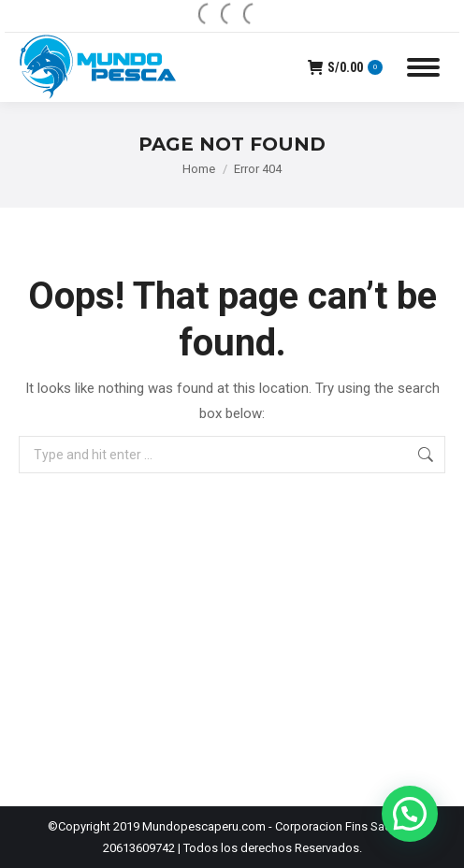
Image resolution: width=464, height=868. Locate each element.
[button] (410, 814)
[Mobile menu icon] (423, 67)
